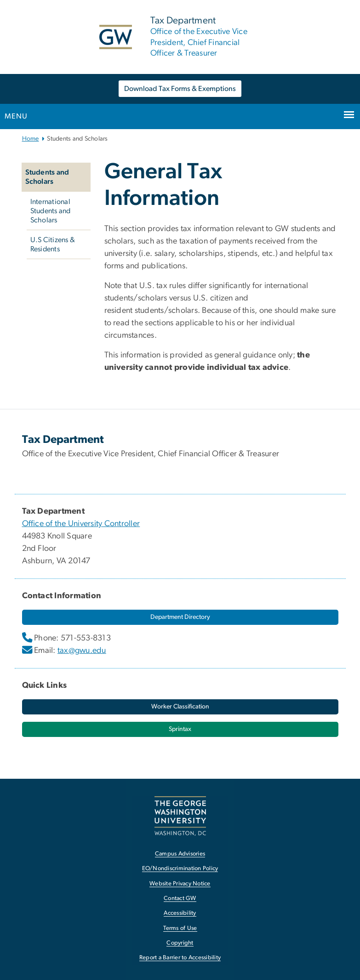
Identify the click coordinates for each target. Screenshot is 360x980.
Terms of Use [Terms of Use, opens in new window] (180, 928)
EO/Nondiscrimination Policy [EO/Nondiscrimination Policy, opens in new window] (180, 869)
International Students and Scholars (51, 211)
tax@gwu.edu (82, 651)
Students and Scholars (47, 177)
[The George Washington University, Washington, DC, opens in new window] (180, 816)
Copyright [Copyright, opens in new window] (180, 943)
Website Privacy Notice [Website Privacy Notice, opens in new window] (180, 884)
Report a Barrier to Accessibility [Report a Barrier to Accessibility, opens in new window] (180, 958)
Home (31, 139)
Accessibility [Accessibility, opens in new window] (180, 913)
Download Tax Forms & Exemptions (180, 89)
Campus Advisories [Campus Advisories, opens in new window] (180, 854)
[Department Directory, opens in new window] (180, 617)
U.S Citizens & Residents (53, 244)
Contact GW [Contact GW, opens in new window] (180, 898)
